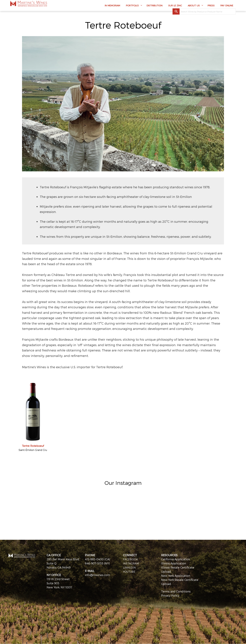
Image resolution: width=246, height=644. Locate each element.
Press (211, 6)
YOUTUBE (130, 572)
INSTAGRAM (131, 563)
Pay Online (227, 6)
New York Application (176, 576)
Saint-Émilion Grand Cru (33, 450)
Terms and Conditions (176, 591)
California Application (176, 559)
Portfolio (132, 6)
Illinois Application (174, 563)
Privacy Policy (170, 595)
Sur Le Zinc (175, 6)
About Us (194, 6)
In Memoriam (112, 6)
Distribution (155, 6)
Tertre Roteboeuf (33, 446)
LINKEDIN (130, 567)
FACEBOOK (131, 559)
